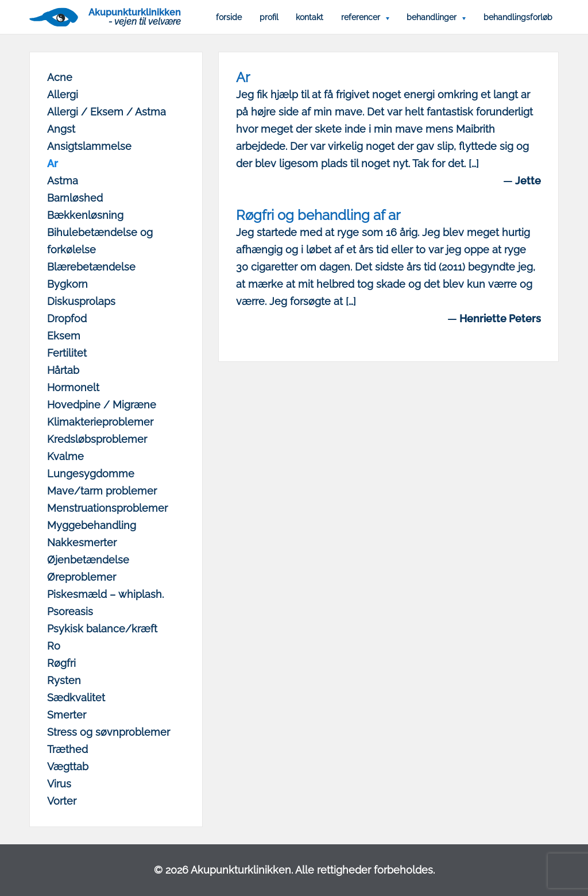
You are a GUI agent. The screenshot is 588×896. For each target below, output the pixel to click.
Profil (269, 17)
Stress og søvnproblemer (109, 732)
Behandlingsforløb (518, 17)
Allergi (63, 94)
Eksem (64, 336)
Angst (61, 129)
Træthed (67, 749)
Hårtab (63, 370)
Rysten (64, 680)
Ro (54, 646)
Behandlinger (432, 17)
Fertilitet (67, 353)
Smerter (67, 715)
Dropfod (67, 318)
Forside (229, 17)
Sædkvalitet (76, 698)
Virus (59, 784)
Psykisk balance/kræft (102, 629)
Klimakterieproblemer (100, 422)
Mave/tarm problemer (102, 491)
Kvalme (65, 456)
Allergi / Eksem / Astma (107, 112)
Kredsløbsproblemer (97, 439)
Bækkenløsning (85, 215)
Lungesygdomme (91, 474)
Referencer (361, 17)
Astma (63, 181)
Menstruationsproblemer (107, 508)
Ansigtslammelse (89, 146)
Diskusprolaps (81, 301)
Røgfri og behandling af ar (318, 215)
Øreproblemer (82, 577)
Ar (53, 163)
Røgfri (61, 663)
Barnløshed (75, 198)
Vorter (62, 801)
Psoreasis (70, 611)
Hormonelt (73, 387)
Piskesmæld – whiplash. (105, 594)
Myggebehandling (92, 525)
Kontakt (310, 17)
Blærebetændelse (91, 267)
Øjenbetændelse (88, 560)
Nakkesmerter (82, 542)
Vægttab (68, 766)
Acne (60, 77)
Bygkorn (67, 284)
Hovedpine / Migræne (102, 405)
